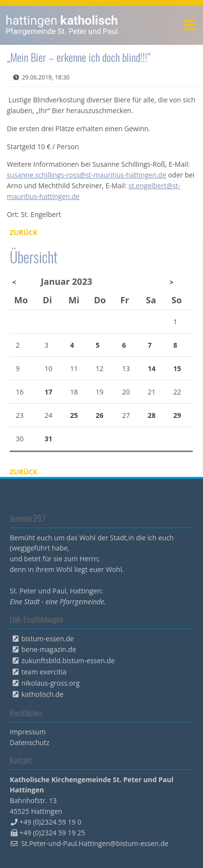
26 (100, 415)
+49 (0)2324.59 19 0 (50, 822)
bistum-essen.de (48, 639)
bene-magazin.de (49, 649)
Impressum (28, 732)
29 (177, 415)
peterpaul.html (62, 25)
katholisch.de (42, 694)
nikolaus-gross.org (51, 683)
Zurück (24, 232)
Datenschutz (29, 742)
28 (151, 415)
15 (177, 368)
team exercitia (44, 672)
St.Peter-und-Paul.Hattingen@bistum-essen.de (95, 843)
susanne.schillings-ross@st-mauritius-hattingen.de (87, 175)
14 (151, 368)
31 (48, 439)
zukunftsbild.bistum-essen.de (68, 661)
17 (48, 392)
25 (74, 415)
